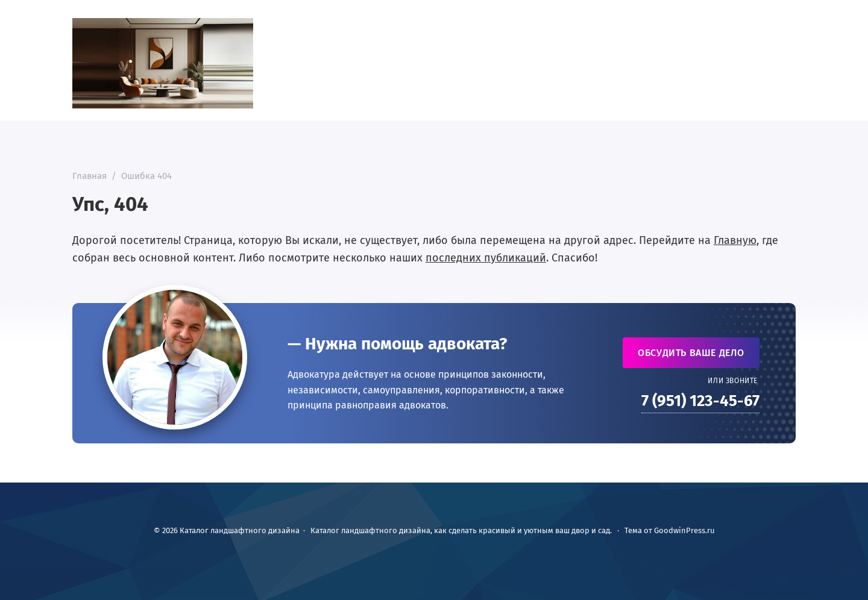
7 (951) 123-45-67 (700, 401)
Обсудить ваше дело (691, 353)
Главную (735, 240)
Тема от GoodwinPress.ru (670, 530)
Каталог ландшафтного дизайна (163, 63)
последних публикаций (486, 258)
